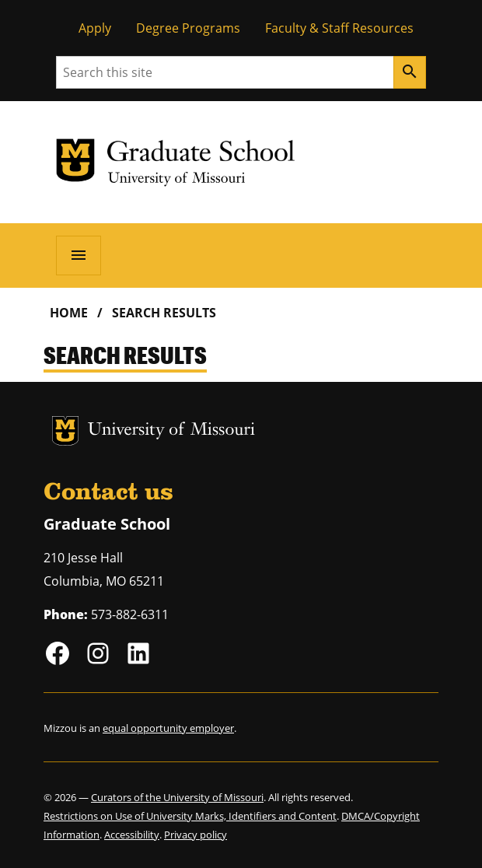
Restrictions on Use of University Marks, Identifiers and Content (190, 816)
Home (69, 313)
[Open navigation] (79, 255)
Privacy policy (196, 835)
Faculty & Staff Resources (339, 28)
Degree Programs (188, 28)
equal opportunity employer (168, 728)
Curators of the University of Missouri (177, 797)
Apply (95, 28)
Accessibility (132, 835)
